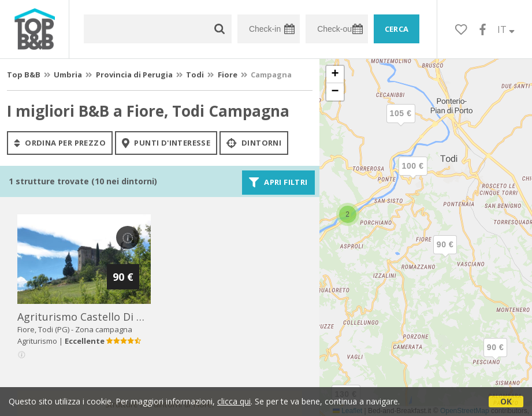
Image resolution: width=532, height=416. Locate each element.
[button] (496, 357)
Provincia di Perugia (134, 75)
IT (506, 29)
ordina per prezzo (60, 143)
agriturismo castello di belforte (97, 317)
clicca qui (234, 401)
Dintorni (254, 143)
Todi (195, 75)
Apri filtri (278, 183)
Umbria (68, 75)
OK (506, 401)
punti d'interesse (166, 143)
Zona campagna (104, 329)
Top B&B (24, 75)
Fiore (228, 75)
